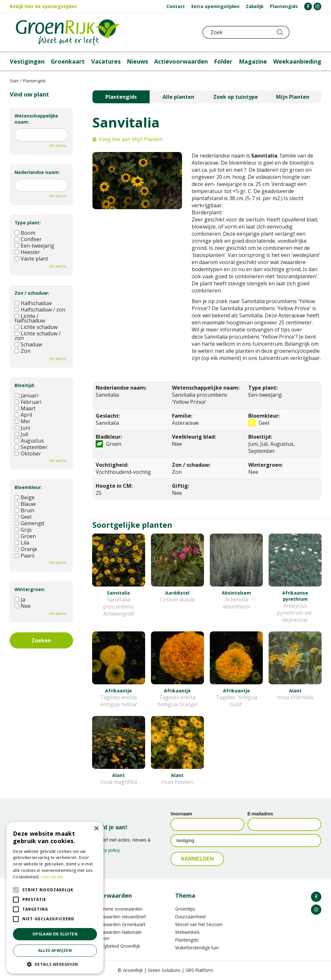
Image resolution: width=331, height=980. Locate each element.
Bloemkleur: (28, 487)
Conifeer (28, 239)
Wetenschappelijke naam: (36, 119)
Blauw (25, 504)
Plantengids (121, 97)
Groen (25, 536)
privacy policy (106, 850)
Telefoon (316, 32)
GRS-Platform (199, 970)
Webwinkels (187, 932)
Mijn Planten (293, 97)
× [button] (96, 829)
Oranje (26, 549)
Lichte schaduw (36, 327)
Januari (26, 395)
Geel (23, 517)
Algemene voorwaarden (117, 909)
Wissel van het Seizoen (199, 924)
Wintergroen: (30, 589)
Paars (25, 556)
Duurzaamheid (190, 917)
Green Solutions (164, 970)
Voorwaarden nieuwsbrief (119, 917)
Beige (25, 497)
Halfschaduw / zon (40, 310)
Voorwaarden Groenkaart (119, 924)
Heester (27, 252)
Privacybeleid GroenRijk (116, 946)
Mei (22, 421)
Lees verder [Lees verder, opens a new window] (52, 877)
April (23, 415)
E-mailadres (260, 814)
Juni (22, 428)
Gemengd (29, 523)
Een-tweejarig (34, 246)
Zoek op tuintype (236, 97)
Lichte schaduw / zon (38, 336)
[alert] (55, 898)
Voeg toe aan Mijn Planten (130, 139)
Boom (25, 233)
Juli (21, 434)
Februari (28, 402)
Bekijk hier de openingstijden (43, 6)
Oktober (28, 454)
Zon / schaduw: (32, 293)
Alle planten (178, 97)
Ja (20, 599)
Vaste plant (31, 259)
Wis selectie (58, 146)
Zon (22, 351)
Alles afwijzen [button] (55, 950)
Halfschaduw (33, 303)
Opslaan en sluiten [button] (55, 934)
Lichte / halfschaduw (30, 318)
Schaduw (28, 344)
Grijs (23, 530)
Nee (23, 606)
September (31, 447)
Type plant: (28, 223)
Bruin (24, 510)
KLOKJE (300, 32)
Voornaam (181, 814)
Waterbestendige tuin (197, 948)
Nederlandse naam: (37, 172)
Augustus (29, 441)
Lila (22, 543)
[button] (55, 964)
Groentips (185, 909)
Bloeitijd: (25, 385)
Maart (25, 408)
